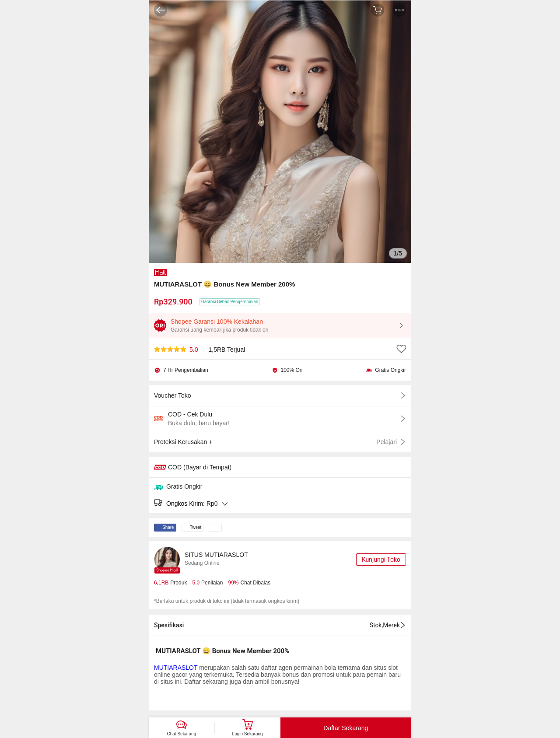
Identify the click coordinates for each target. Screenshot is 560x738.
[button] (399, 10)
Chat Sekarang (182, 734)
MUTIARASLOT (176, 668)
